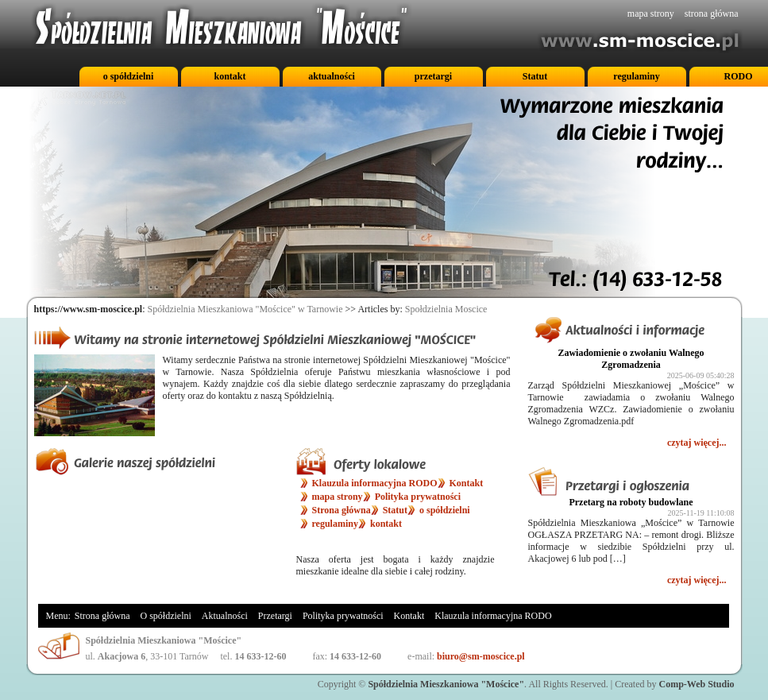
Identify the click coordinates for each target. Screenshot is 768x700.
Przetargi (275, 616)
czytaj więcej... (697, 443)
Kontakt (467, 483)
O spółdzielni (166, 616)
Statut (535, 76)
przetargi (433, 76)
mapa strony (651, 14)
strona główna (712, 14)
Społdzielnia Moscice (446, 309)
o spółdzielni (129, 76)
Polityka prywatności (418, 497)
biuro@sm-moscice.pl (481, 656)
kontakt (230, 76)
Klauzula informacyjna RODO (375, 483)
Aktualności (225, 616)
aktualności (332, 76)
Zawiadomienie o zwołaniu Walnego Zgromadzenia (631, 359)
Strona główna (342, 510)
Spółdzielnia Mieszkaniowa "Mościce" (446, 684)
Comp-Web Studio (696, 684)
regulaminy (636, 76)
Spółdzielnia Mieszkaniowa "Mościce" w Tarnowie (245, 309)
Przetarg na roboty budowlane (631, 502)
